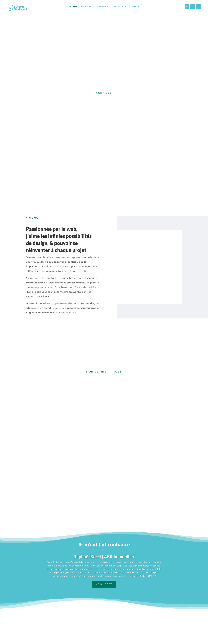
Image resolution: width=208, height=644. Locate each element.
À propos (103, 7)
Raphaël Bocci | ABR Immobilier (104, 498)
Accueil (73, 7)
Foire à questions (147, 612)
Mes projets (119, 7)
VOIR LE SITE (104, 525)
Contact (134, 7)
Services (86, 7)
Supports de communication (98, 612)
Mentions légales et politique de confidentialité (105, 640)
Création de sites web (94, 616)
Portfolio (32, 620)
